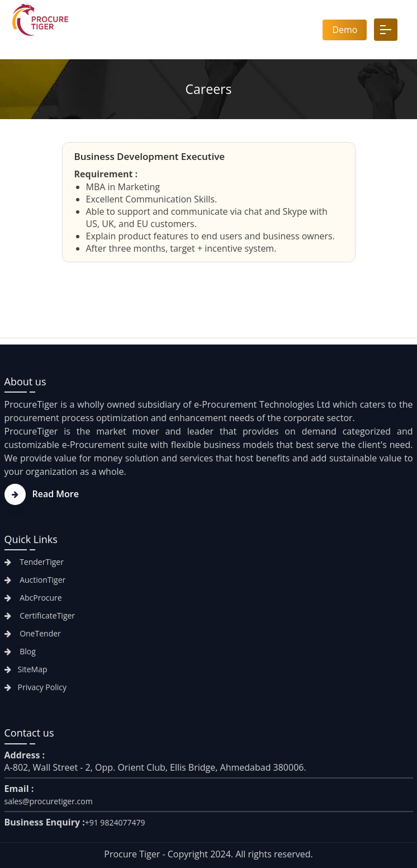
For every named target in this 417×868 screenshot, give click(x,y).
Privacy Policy (35, 687)
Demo (345, 30)
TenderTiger (34, 562)
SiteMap (26, 669)
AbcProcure (33, 598)
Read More (42, 494)
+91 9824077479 (115, 822)
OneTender (33, 633)
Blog (20, 651)
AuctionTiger (35, 580)
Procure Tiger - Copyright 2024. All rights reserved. (208, 854)
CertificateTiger (40, 615)
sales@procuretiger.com (49, 801)
